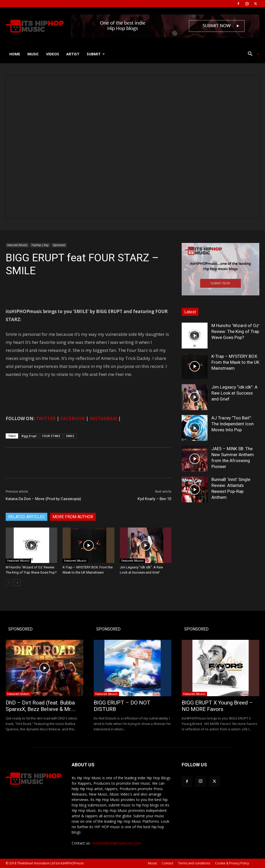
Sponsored (59, 245)
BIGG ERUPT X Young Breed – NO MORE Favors (217, 706)
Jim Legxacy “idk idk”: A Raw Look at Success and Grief (234, 393)
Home (15, 54)
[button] (252, 54)
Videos (53, 54)
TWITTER (46, 418)
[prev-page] (9, 583)
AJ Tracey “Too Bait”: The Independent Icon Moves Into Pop (233, 424)
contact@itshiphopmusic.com (116, 843)
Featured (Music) (17, 245)
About (152, 863)
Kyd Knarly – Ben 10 (154, 499)
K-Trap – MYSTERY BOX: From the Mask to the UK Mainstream (235, 362)
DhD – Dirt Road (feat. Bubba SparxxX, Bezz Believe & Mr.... (41, 706)
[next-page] (17, 583)
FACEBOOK (73, 418)
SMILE (70, 436)
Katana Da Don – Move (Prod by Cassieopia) (43, 499)
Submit (96, 54)
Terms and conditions (194, 863)
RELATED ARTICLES (27, 517)
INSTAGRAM (103, 418)
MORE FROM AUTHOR (73, 517)
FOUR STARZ (51, 436)
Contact (167, 863)
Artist (73, 54)
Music (33, 54)
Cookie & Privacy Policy (232, 863)
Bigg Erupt (29, 436)
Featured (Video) (18, 694)
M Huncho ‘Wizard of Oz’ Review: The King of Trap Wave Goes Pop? (235, 331)
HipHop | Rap (40, 245)
